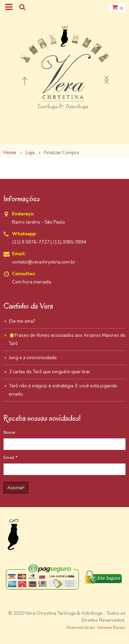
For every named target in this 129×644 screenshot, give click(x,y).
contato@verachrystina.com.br (44, 262)
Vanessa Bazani (111, 628)
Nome (9, 432)
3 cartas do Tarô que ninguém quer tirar (50, 372)
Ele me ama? (22, 321)
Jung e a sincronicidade (33, 358)
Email (10, 457)
